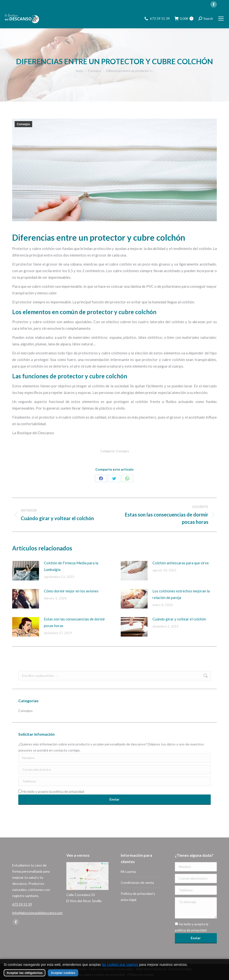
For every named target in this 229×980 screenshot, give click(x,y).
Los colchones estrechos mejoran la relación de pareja (181, 594)
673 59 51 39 (160, 19)
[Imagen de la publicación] (26, 571)
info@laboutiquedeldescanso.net (37, 913)
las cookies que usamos (120, 965)
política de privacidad (68, 791)
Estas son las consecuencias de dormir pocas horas (75, 622)
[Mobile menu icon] (221, 19)
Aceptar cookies (63, 973)
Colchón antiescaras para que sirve (181, 563)
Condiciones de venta (137, 882)
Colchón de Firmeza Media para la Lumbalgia (71, 566)
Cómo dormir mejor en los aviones (71, 591)
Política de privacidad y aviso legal (138, 897)
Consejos (23, 124)
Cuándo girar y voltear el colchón (179, 619)
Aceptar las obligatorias (25, 973)
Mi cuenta (128, 872)
